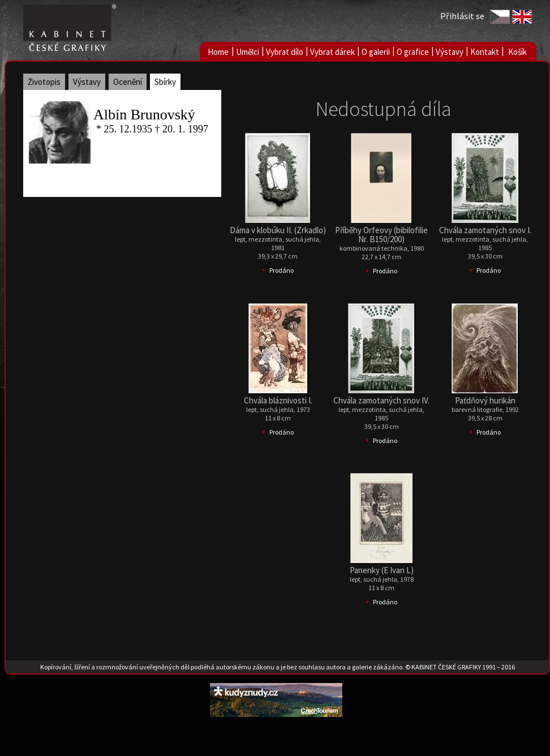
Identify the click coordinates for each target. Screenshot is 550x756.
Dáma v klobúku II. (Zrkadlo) (278, 230)
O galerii (376, 52)
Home (218, 52)
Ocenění (128, 82)
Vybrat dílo (285, 52)
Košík (517, 52)
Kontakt (485, 52)
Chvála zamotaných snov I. (485, 230)
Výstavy (450, 52)
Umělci (248, 52)
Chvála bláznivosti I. (278, 400)
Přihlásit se (462, 16)
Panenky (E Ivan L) (382, 570)
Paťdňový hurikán (485, 400)
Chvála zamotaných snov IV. (381, 400)
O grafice (413, 52)
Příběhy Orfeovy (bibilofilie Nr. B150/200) (381, 235)
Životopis (44, 82)
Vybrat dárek (332, 52)
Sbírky (165, 82)
